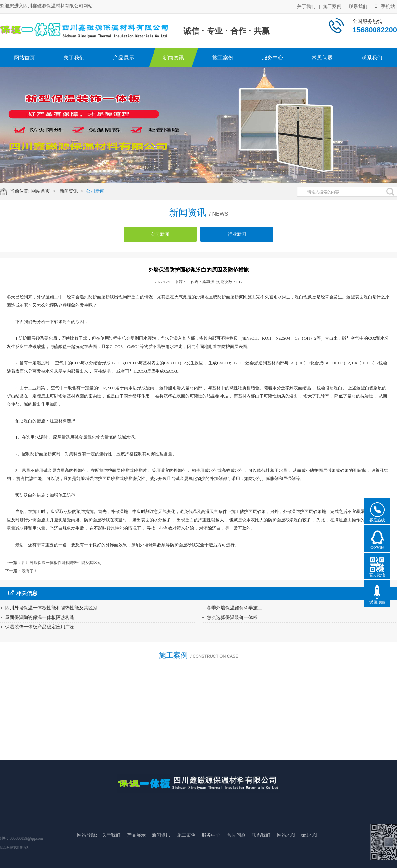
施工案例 (332, 6)
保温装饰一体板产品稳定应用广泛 (40, 627)
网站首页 (24, 58)
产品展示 (124, 58)
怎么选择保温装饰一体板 (232, 617)
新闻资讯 (173, 58)
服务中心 (273, 58)
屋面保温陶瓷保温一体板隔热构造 (40, 617)
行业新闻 (237, 237)
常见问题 (322, 58)
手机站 (385, 6)
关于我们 (306, 6)
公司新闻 (99, 191)
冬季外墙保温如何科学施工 (235, 608)
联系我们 (358, 6)
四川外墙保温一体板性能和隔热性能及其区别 (62, 563)
